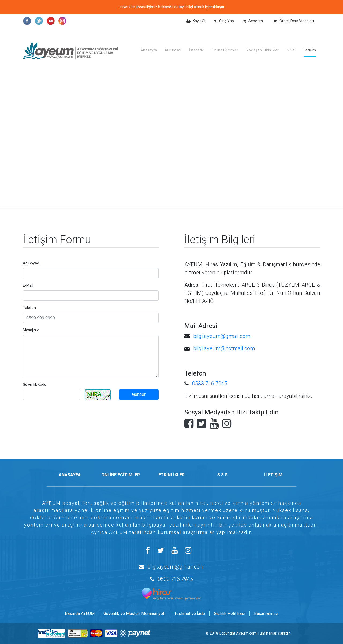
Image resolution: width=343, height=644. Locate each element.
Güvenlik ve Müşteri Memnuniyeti (134, 614)
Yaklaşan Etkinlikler (262, 50)
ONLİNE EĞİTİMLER (121, 475)
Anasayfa (149, 50)
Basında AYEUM (80, 614)
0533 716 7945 (210, 384)
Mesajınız (31, 330)
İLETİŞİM (273, 475)
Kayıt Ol (196, 21)
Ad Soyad (31, 263)
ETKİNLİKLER (171, 475)
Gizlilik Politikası (230, 614)
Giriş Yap (224, 21)
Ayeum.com (246, 633)
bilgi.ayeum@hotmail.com (224, 348)
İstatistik (196, 50)
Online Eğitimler (225, 50)
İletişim (310, 50)
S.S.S (291, 50)
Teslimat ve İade (190, 614)
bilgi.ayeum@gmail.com (222, 336)
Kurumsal (173, 50)
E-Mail (28, 285)
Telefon (29, 308)
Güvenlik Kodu (35, 384)
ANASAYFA (70, 475)
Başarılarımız (266, 614)
